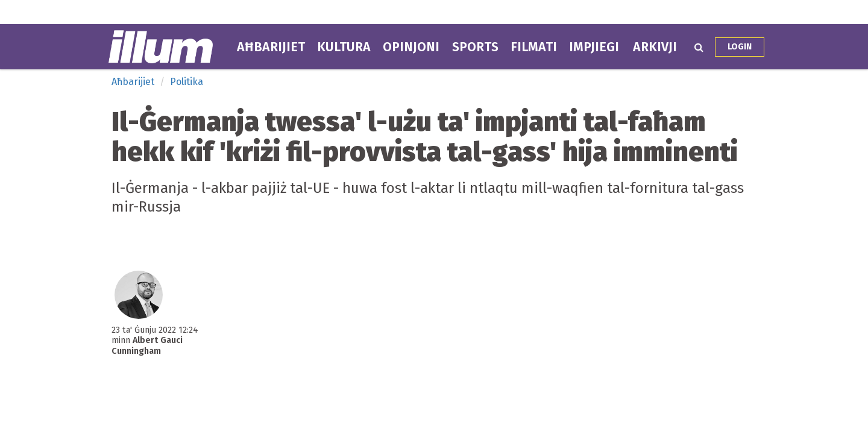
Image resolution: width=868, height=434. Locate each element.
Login (740, 47)
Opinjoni (411, 47)
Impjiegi (594, 47)
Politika (187, 82)
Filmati (534, 47)
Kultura (344, 47)
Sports (475, 47)
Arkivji (655, 47)
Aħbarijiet (271, 47)
